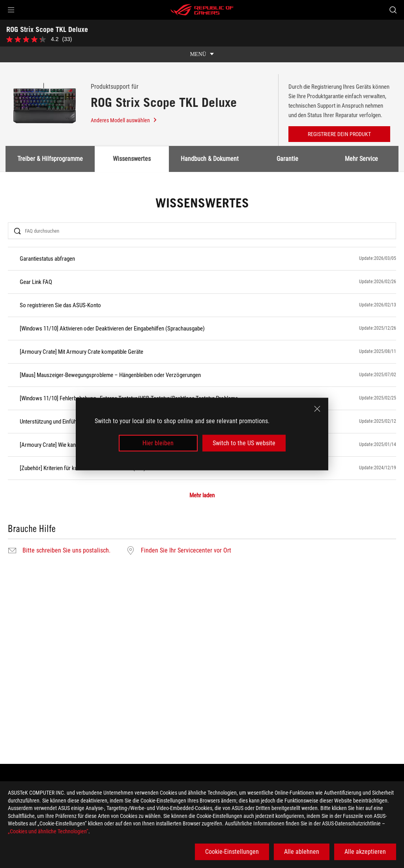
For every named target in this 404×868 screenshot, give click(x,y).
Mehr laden (202, 496)
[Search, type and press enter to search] (393, 10)
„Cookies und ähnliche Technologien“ (48, 831)
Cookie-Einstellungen (232, 852)
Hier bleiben (158, 443)
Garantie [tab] (287, 159)
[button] (11, 10)
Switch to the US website (244, 443)
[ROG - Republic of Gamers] (202, 10)
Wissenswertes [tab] (132, 159)
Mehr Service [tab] (362, 159)
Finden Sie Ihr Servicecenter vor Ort (186, 551)
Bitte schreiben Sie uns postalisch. (66, 551)
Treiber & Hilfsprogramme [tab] (50, 159)
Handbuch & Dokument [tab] (210, 159)
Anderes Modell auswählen (124, 120)
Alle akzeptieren (365, 852)
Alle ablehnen (302, 852)
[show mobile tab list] (202, 54)
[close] (317, 409)
